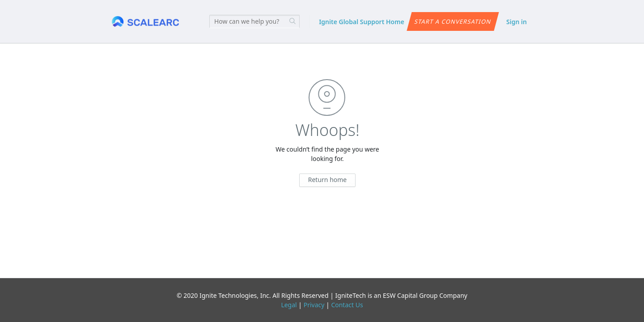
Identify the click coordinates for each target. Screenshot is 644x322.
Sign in (517, 22)
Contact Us (347, 305)
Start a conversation (453, 21)
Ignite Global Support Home (362, 22)
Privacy (314, 305)
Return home (328, 180)
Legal (289, 305)
